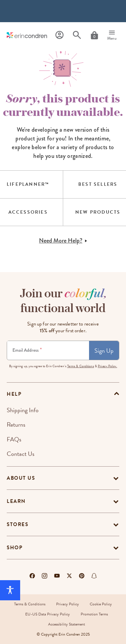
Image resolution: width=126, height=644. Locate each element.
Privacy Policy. (108, 366)
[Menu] (112, 35)
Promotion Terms (94, 614)
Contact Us (20, 454)
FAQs (14, 439)
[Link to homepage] (27, 35)
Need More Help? (63, 241)
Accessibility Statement (67, 624)
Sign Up (104, 351)
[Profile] (59, 35)
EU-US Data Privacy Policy (48, 614)
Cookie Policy (101, 604)
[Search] (77, 35)
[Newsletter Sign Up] (48, 350)
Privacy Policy (68, 604)
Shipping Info (23, 410)
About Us (21, 478)
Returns (16, 424)
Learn (16, 501)
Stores (17, 524)
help (14, 394)
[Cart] (94, 35)
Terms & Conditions (81, 366)
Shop (15, 548)
